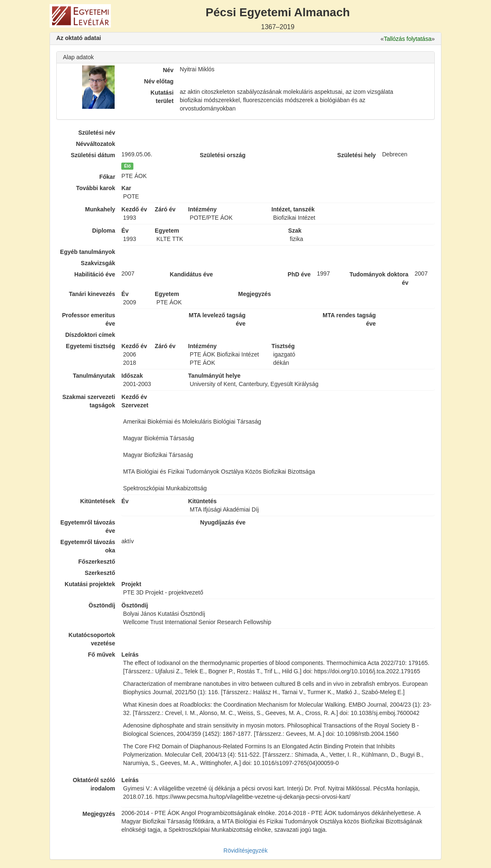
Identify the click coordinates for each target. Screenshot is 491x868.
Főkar (107, 177)
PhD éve (299, 274)
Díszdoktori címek (90, 335)
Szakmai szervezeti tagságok (89, 401)
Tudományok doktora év (379, 278)
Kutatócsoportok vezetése (92, 639)
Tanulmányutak (94, 376)
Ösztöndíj (102, 605)
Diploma (104, 231)
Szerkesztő (100, 573)
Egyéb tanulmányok (88, 252)
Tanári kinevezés (92, 294)
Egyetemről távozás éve (88, 527)
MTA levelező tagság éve (217, 319)
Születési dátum (93, 155)
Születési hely (357, 155)
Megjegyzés (99, 814)
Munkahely (100, 209)
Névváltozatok (95, 144)
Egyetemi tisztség (90, 346)
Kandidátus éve (191, 274)
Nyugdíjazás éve (223, 522)
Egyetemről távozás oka (88, 546)
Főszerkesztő (97, 562)
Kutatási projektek (90, 584)
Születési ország (223, 155)
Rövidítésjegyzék (245, 850)
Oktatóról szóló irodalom (94, 784)
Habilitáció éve (95, 274)
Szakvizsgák (98, 263)
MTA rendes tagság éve (349, 319)
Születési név (97, 133)
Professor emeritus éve (89, 319)
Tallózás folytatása (408, 39)
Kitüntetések (98, 501)
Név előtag (159, 81)
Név (168, 70)
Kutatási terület (162, 97)
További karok (95, 188)
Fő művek (101, 655)
